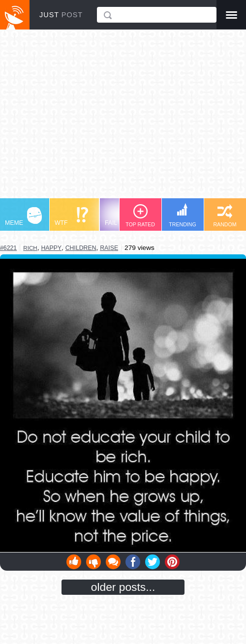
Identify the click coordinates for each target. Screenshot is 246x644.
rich (30, 248)
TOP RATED (140, 216)
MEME (23, 217)
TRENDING (183, 215)
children (81, 248)
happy (51, 248)
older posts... (123, 587)
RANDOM (225, 216)
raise (109, 248)
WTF (71, 217)
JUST (61, 15)
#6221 (8, 248)
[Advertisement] (123, 119)
